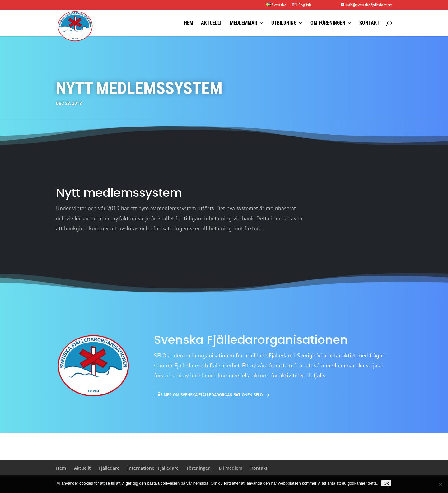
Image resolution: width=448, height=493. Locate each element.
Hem (189, 23)
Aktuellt (212, 23)
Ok (386, 483)
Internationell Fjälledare (153, 468)
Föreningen (199, 468)
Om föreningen (328, 23)
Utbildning (284, 23)
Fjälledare (109, 468)
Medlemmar (244, 23)
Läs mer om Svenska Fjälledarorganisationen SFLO (209, 395)
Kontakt (369, 23)
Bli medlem (231, 468)
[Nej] (440, 484)
